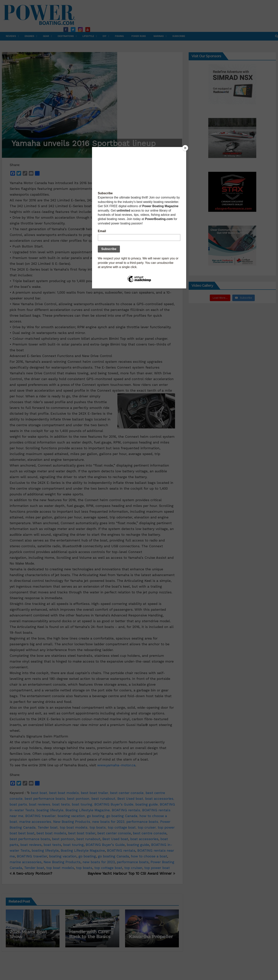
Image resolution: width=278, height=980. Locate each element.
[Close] (185, 148)
